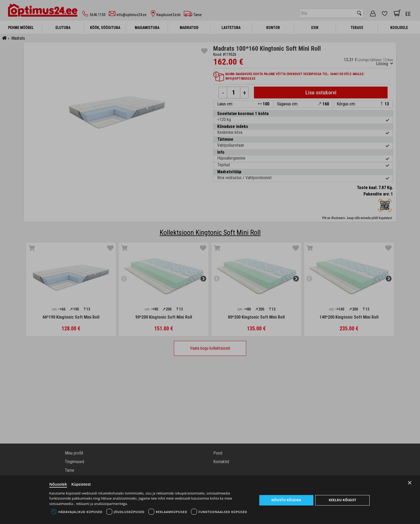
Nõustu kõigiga (286, 500)
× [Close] (410, 482)
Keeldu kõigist (342, 500)
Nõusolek (58, 484)
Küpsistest (82, 484)
